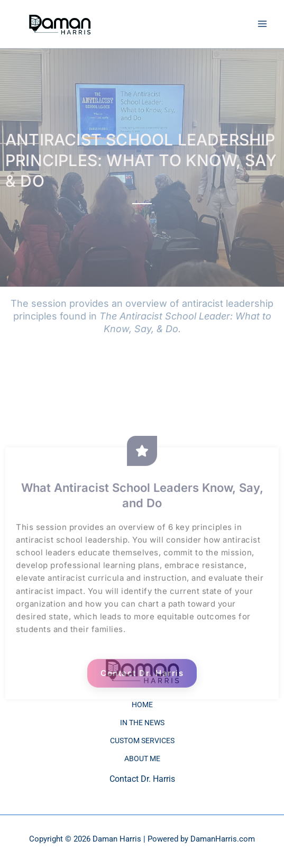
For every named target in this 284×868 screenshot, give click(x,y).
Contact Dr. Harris (142, 697)
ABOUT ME (142, 759)
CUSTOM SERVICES (142, 741)
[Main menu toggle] (262, 24)
